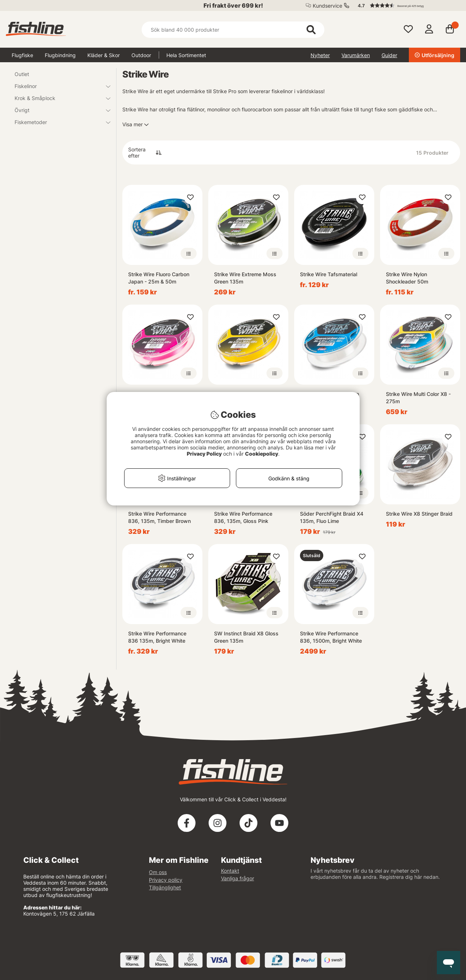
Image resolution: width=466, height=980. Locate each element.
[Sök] (233, 30)
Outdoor (141, 55)
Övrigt (58, 110)
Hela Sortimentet (186, 55)
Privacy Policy (204, 454)
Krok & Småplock (58, 98)
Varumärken (356, 55)
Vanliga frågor (238, 878)
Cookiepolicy (262, 454)
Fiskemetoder (58, 122)
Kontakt (230, 871)
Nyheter (320, 55)
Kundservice (327, 6)
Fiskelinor (58, 86)
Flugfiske (22, 55)
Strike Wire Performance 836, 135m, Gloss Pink (243, 517)
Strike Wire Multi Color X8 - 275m (418, 398)
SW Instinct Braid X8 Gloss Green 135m (246, 637)
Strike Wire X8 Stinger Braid (419, 514)
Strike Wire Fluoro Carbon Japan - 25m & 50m (159, 278)
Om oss (158, 872)
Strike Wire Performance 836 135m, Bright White (157, 637)
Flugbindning (60, 55)
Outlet (22, 74)
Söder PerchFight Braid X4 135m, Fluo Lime (332, 517)
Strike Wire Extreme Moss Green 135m (245, 278)
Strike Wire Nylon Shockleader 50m (407, 278)
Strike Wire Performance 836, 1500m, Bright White (331, 637)
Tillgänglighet (165, 887)
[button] (406, 5)
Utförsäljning (435, 55)
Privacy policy (166, 880)
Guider (389, 55)
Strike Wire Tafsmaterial (329, 274)
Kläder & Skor (104, 55)
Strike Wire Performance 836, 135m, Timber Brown (159, 517)
